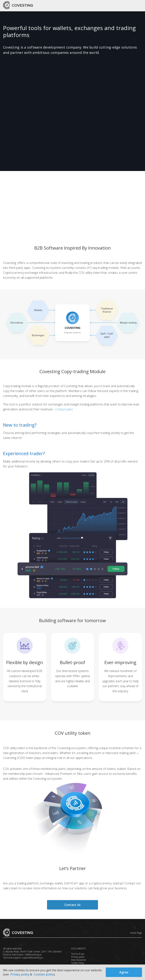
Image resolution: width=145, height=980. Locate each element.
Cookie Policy (78, 963)
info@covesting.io (33, 955)
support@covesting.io (32, 958)
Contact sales (63, 409)
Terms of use (78, 954)
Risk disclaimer (79, 960)
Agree (124, 972)
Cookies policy (44, 974)
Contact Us (72, 905)
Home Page (136, 933)
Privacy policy (78, 957)
